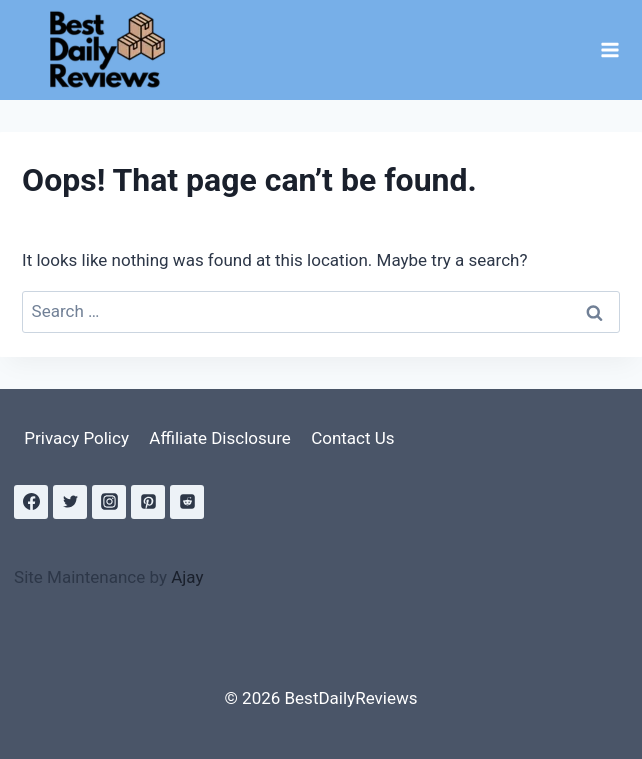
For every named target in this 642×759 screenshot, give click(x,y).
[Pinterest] (148, 502)
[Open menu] (609, 49)
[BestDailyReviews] (114, 50)
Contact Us (352, 438)
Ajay (187, 577)
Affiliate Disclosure (219, 438)
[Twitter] (70, 502)
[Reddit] (187, 502)
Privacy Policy (76, 438)
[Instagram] (109, 502)
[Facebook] (31, 502)
